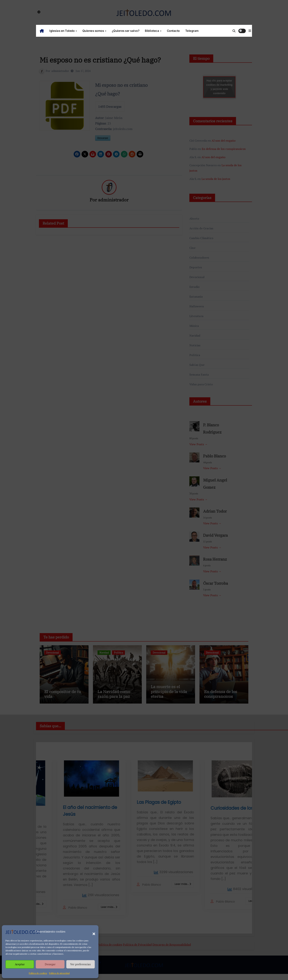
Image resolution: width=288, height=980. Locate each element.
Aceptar (20, 964)
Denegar (50, 964)
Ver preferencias (80, 964)
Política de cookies (38, 973)
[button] (92, 932)
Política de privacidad (59, 973)
